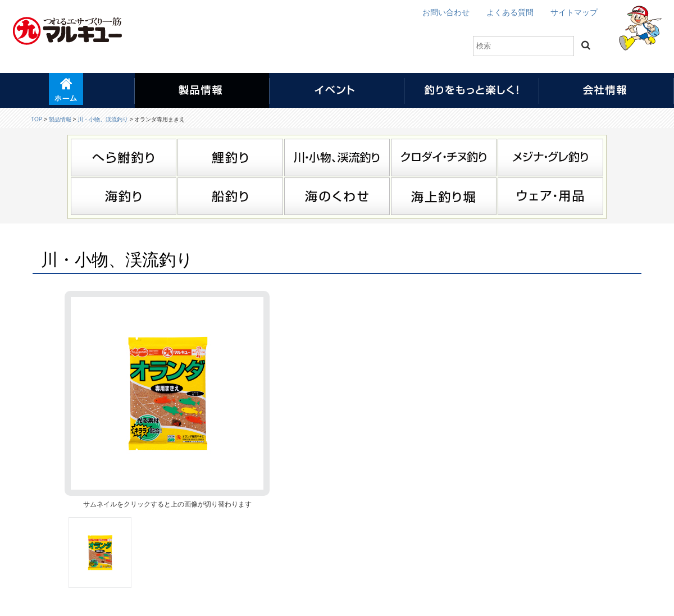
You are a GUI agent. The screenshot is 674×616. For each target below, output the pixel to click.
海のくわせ (337, 196)
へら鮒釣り (124, 158)
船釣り (230, 196)
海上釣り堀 (444, 196)
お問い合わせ (446, 12)
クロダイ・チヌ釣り (444, 158)
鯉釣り (230, 158)
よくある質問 (510, 12)
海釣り (124, 196)
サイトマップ (574, 12)
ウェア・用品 (550, 196)
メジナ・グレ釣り (550, 158)
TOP (37, 119)
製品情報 (60, 119)
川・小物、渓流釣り (103, 119)
